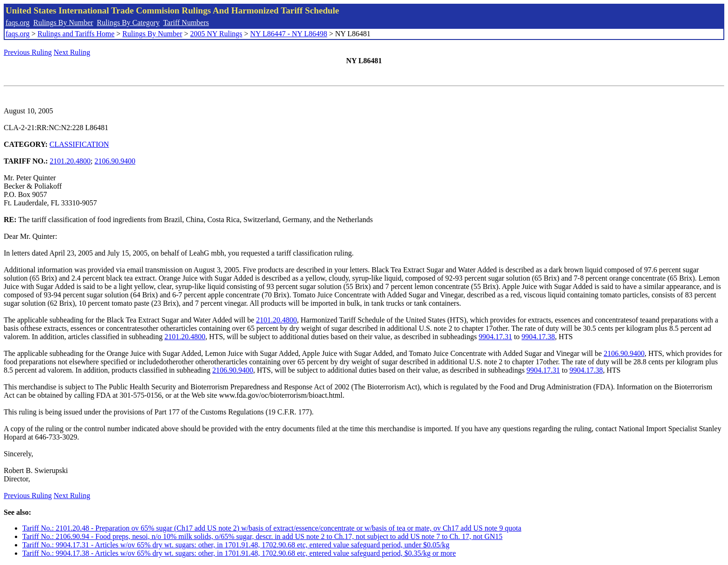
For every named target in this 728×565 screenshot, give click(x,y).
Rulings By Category (128, 23)
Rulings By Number (63, 23)
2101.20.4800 (70, 161)
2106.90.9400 (115, 161)
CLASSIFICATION (79, 144)
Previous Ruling (28, 52)
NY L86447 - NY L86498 (289, 34)
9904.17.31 (495, 337)
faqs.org (18, 23)
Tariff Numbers (186, 23)
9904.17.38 (538, 337)
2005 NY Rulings (216, 34)
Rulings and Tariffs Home (76, 34)
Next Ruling (72, 52)
